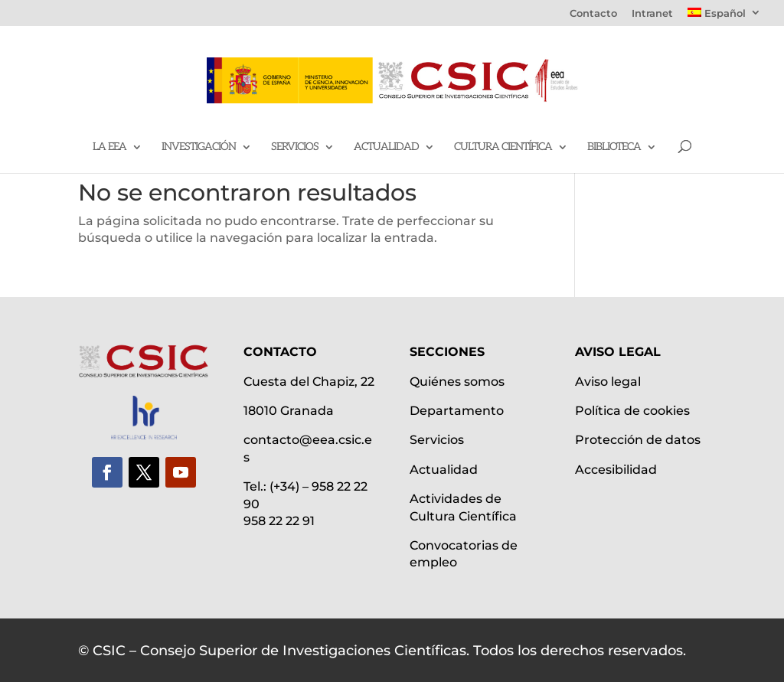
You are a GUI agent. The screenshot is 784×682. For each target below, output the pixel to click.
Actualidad (386, 147)
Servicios (295, 147)
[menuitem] (724, 17)
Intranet (652, 14)
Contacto (593, 14)
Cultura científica (503, 147)
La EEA (109, 147)
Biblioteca (614, 147)
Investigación (199, 147)
